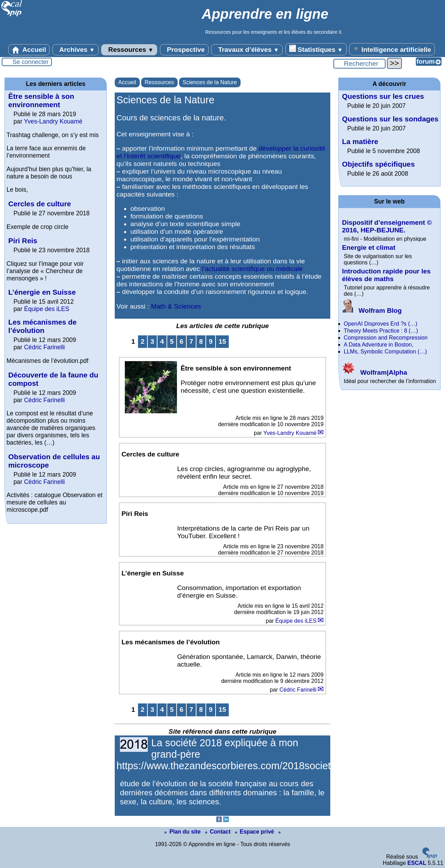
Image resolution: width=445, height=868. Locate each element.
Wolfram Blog (372, 310)
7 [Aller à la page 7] (191, 341)
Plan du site (183, 832)
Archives (76, 50)
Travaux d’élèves (247, 50)
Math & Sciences (176, 306)
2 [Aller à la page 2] (143, 341)
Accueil (29, 50)
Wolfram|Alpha (375, 372)
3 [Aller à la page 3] (152, 341)
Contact (219, 832)
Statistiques (316, 49)
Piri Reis (23, 241)
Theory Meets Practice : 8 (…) (381, 331)
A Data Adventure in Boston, (379, 345)
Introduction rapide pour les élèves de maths (386, 275)
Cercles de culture (40, 204)
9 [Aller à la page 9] (211, 341)
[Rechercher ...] (359, 64)
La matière (360, 141)
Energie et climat (369, 248)
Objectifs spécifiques (378, 164)
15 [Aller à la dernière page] (222, 341)
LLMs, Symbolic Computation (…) (385, 352)
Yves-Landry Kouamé (290, 433)
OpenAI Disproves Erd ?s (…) (381, 324)
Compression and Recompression (386, 338)
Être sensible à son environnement (41, 100)
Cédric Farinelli (298, 690)
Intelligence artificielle (392, 49)
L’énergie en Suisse (42, 292)
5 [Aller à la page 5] (172, 341)
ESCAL (417, 863)
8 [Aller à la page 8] (201, 341)
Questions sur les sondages (390, 119)
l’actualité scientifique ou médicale (252, 269)
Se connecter (31, 62)
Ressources (129, 50)
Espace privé (255, 832)
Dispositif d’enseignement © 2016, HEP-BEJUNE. (387, 226)
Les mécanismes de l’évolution (43, 326)
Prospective (184, 50)
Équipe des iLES (296, 621)
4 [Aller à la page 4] (162, 341)
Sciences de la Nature (210, 82)
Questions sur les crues (383, 96)
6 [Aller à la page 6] (182, 341)
